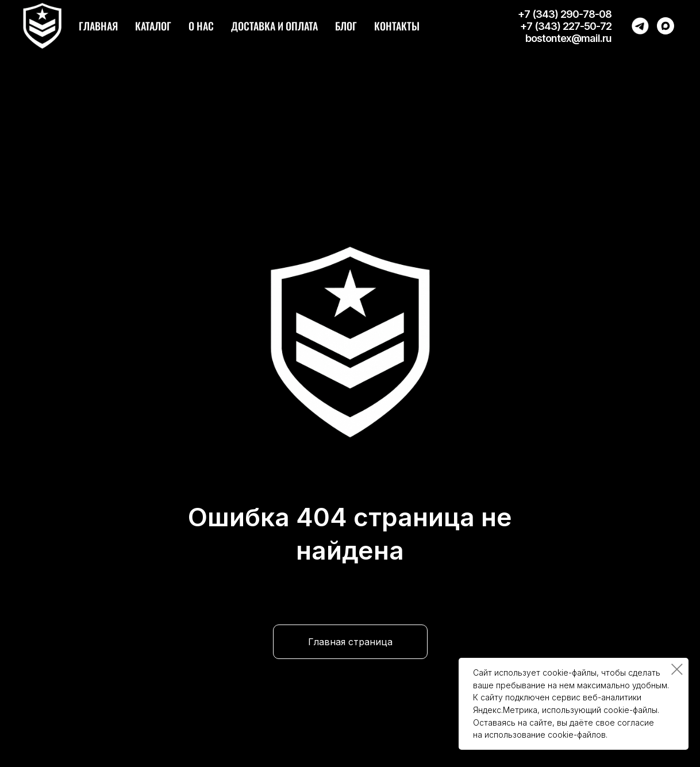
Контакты (397, 26)
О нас (201, 26)
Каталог (153, 26)
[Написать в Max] (666, 26)
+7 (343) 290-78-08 (565, 14)
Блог (346, 26)
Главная (98, 26)
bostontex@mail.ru (568, 38)
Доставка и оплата (274, 26)
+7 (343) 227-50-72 (566, 26)
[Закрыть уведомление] (677, 669)
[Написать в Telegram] (640, 26)
